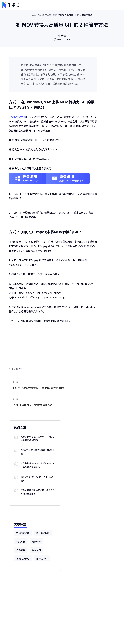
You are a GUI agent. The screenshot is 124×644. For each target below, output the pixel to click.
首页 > (35, 15)
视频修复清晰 (23, 533)
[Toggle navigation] (120, 5)
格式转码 (36, 541)
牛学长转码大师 (17, 117)
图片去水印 (42, 559)
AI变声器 (21, 541)
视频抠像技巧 (23, 559)
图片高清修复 (43, 533)
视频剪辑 (21, 550)
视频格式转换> (45, 15)
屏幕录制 (36, 550)
